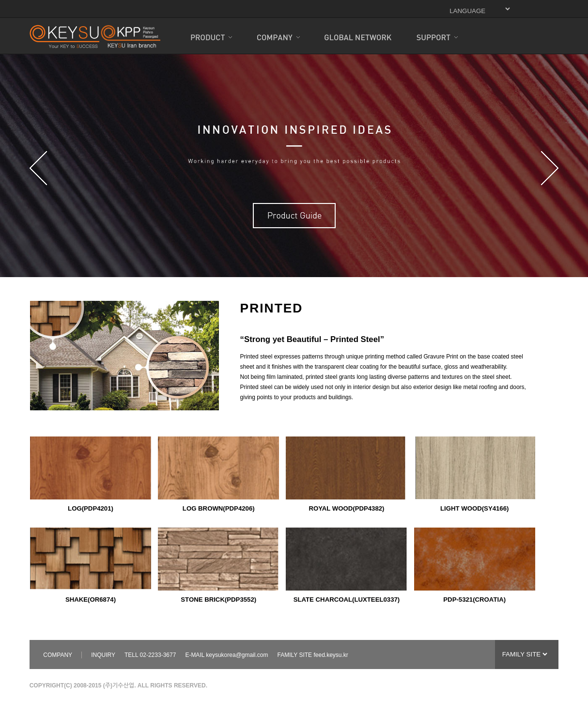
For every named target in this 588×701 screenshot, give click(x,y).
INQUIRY (103, 655)
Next (550, 168)
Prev (38, 168)
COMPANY (58, 655)
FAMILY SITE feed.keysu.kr (313, 655)
